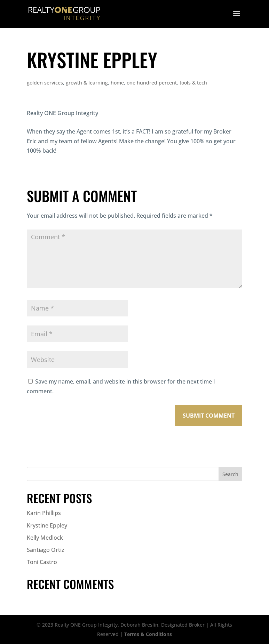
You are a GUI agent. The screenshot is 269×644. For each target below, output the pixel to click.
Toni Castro (42, 562)
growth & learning (87, 83)
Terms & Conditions (148, 634)
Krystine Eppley (47, 525)
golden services (45, 83)
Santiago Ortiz (46, 550)
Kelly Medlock (45, 538)
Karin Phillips (44, 513)
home (117, 83)
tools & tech (193, 83)
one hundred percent (152, 83)
